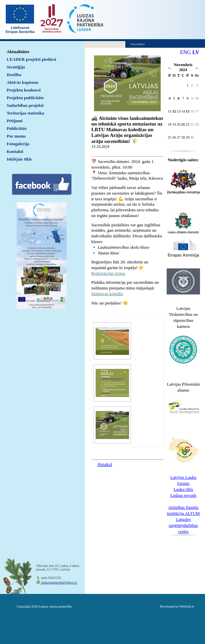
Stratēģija (16, 67)
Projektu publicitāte (25, 98)
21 (183, 124)
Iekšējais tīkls (19, 159)
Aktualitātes (18, 52)
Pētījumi (15, 121)
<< (169, 68)
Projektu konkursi (24, 90)
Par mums (16, 136)
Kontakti (15, 151)
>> (197, 68)
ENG (185, 52)
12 (174, 111)
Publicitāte (17, 128)
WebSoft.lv (187, 606)
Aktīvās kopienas (22, 82)
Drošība (14, 75)
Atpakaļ (105, 465)
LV (196, 52)
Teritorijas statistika (25, 113)
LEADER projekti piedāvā (31, 59)
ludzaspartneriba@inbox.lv (59, 582)
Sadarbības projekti (25, 105)
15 (187, 111)
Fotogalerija (18, 144)
